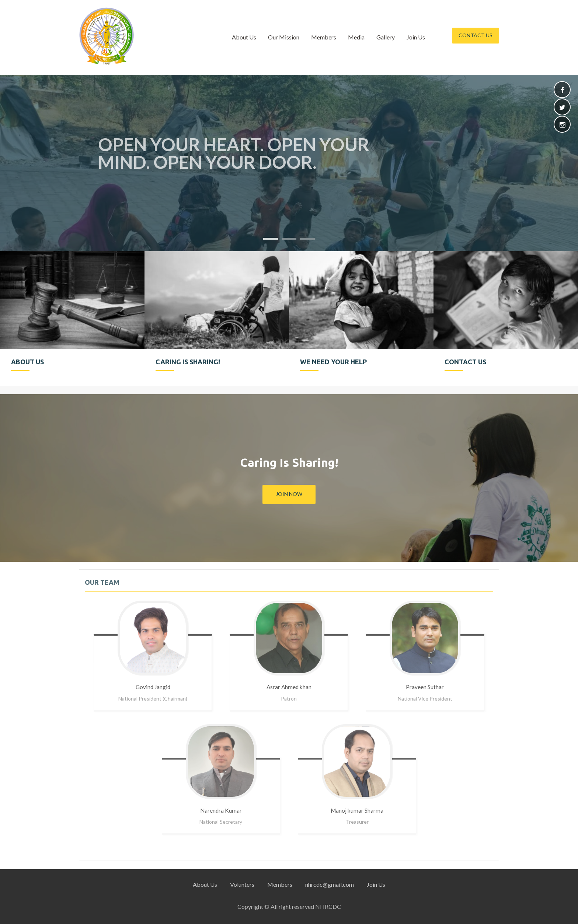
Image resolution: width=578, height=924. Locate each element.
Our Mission (284, 37)
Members (324, 37)
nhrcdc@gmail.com (330, 884)
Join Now (289, 494)
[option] (72, 318)
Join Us (416, 37)
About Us (244, 37)
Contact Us (476, 35)
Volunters (242, 884)
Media (356, 37)
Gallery (386, 37)
